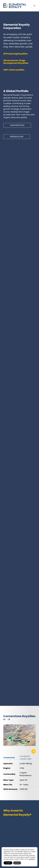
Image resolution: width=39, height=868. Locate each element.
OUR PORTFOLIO (17, 125)
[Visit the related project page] (33, 751)
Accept (8, 863)
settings (32, 859)
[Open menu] (34, 6)
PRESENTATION (17, 137)
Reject (17, 863)
